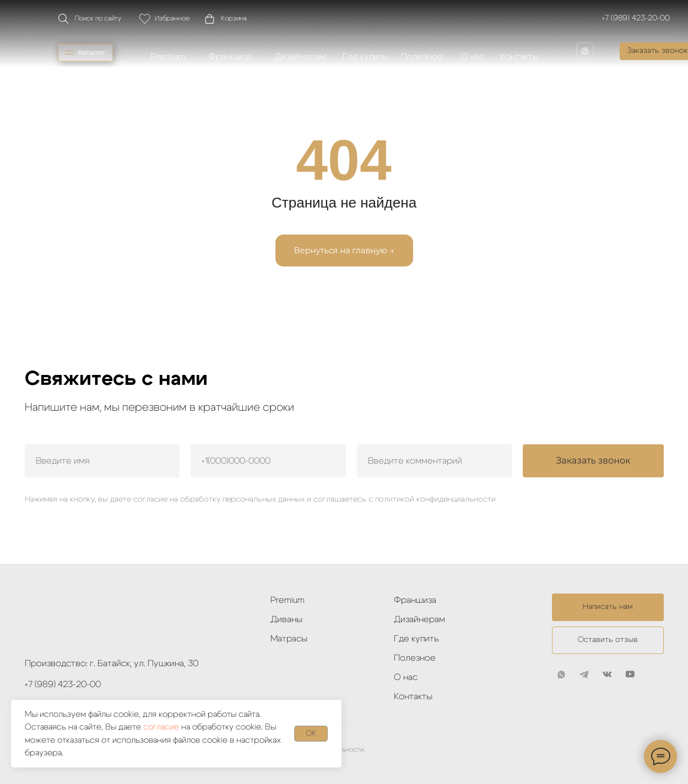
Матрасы (289, 639)
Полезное (415, 658)
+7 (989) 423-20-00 (636, 18)
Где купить (416, 639)
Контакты (413, 696)
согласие (161, 727)
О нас (406, 677)
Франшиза (415, 600)
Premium (288, 600)
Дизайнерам (419, 619)
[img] (585, 51)
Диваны (286, 619)
